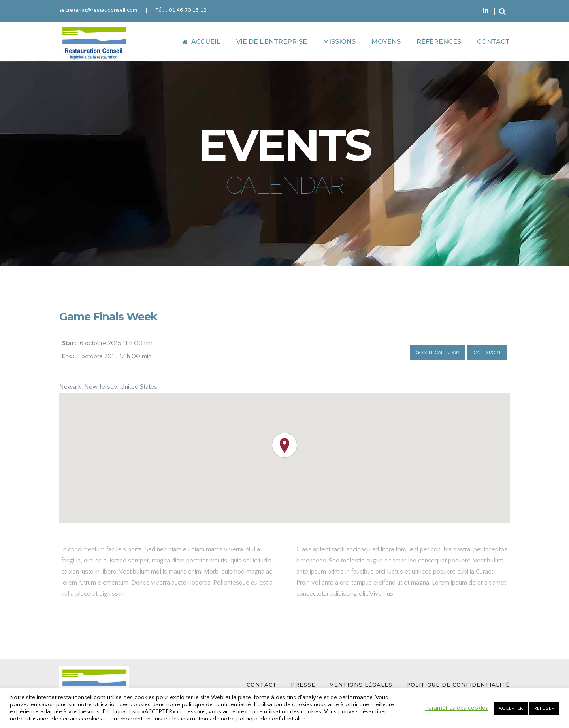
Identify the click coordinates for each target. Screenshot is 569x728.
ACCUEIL (201, 42)
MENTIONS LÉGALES (361, 685)
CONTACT (493, 42)
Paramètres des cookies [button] (457, 708)
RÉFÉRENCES (439, 42)
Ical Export (487, 352)
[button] (284, 445)
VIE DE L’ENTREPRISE (272, 42)
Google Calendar (438, 352)
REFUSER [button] (544, 708)
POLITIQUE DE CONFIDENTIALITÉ (458, 685)
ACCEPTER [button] (511, 708)
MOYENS (386, 42)
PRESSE (303, 685)
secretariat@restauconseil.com (98, 11)
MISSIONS (339, 42)
